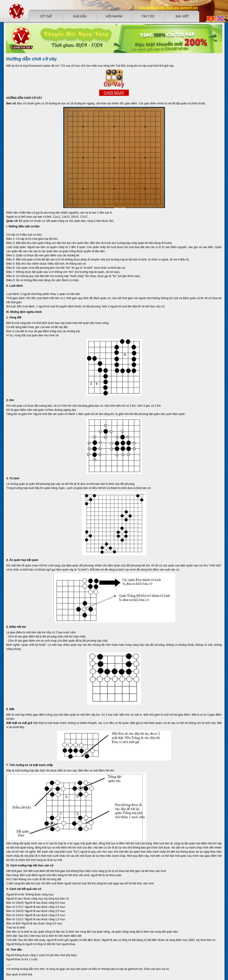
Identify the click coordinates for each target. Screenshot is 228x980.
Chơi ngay (114, 93)
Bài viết (182, 16)
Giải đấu (80, 16)
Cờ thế (46, 16)
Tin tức (148, 16)
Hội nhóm (114, 16)
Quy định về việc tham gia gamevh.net (169, 8)
